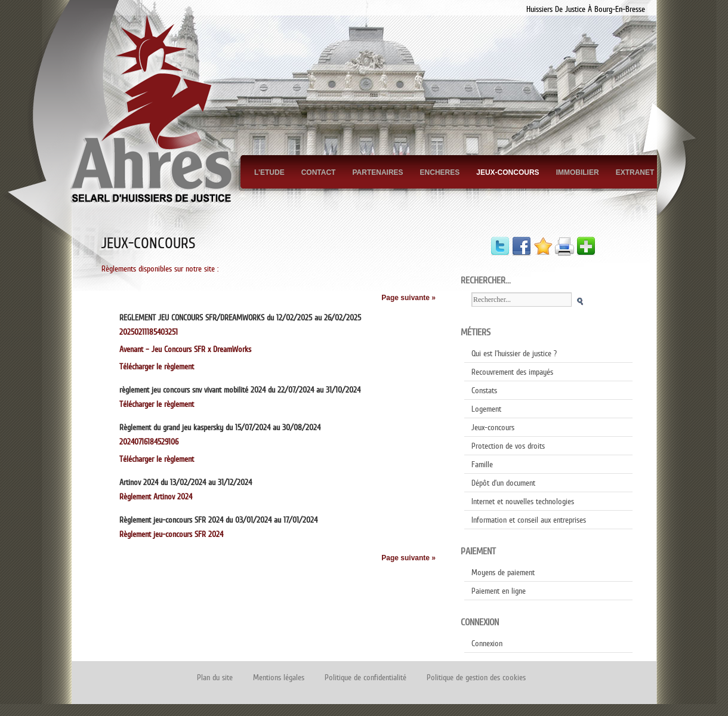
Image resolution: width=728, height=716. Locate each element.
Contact (319, 172)
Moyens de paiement (503, 572)
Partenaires (377, 172)
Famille (482, 464)
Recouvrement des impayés (512, 372)
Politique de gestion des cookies (476, 677)
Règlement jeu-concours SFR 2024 (171, 534)
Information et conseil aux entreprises (529, 520)
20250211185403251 (153, 332)
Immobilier (578, 172)
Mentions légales (279, 677)
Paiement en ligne (499, 591)
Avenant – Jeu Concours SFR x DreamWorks (185, 349)
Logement (486, 409)
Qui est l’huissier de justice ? (514, 353)
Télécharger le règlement (157, 366)
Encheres (440, 172)
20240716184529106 (149, 442)
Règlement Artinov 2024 (156, 496)
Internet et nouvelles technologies (523, 501)
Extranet (635, 172)
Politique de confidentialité (365, 677)
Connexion (487, 643)
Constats (484, 390)
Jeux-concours (508, 172)
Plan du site (215, 677)
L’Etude (269, 172)
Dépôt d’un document (503, 483)
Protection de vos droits (508, 446)
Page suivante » (408, 298)
